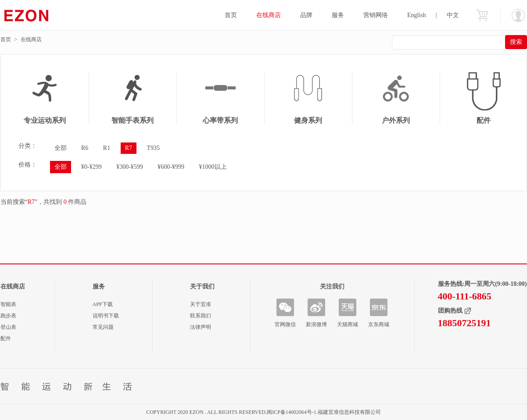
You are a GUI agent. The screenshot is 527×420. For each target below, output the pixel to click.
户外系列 (396, 120)
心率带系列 (220, 120)
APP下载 (103, 304)
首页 (231, 15)
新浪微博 (316, 324)
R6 (85, 148)
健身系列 (308, 120)
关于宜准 (201, 304)
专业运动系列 (45, 120)
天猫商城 (348, 324)
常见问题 (103, 327)
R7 (129, 148)
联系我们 (201, 316)
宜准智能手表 (43, 15)
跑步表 (8, 316)
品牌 (306, 15)
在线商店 (269, 15)
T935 (154, 148)
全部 (61, 148)
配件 (6, 338)
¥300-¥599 (130, 167)
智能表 (8, 304)
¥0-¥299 (91, 167)
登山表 (8, 327)
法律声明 (201, 327)
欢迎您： (518, 15)
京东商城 (379, 324)
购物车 (482, 15)
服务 (338, 15)
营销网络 (376, 15)
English (417, 15)
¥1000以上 (213, 167)
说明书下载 (106, 316)
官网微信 (285, 324)
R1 (107, 148)
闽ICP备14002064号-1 (292, 412)
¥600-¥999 (171, 167)
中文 (453, 15)
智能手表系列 (133, 120)
